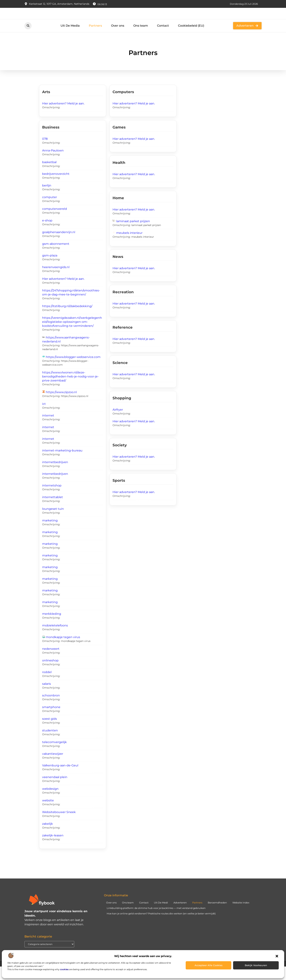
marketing (50, 534)
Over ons (118, 39)
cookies (64, 969)
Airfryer (118, 423)
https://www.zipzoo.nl (61, 406)
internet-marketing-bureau (62, 464)
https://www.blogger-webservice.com (73, 370)
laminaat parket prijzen (133, 235)
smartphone (51, 721)
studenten (50, 744)
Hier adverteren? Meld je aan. (63, 117)
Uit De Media (70, 39)
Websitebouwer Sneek (59, 826)
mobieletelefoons (55, 639)
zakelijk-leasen (53, 849)
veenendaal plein (55, 791)
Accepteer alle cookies (209, 965)
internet (48, 429)
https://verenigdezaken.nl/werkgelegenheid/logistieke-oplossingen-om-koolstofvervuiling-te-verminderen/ (72, 335)
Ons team (141, 39)
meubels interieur (129, 246)
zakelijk (48, 837)
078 (45, 152)
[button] (277, 956)
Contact (163, 39)
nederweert (51, 662)
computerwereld (55, 222)
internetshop (52, 499)
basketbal (49, 176)
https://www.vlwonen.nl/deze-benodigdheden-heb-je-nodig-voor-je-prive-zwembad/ (70, 390)
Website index (241, 916)
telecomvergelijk (54, 756)
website (48, 814)
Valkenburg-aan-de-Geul (60, 779)
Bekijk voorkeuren (256, 965)
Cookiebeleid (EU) (191, 39)
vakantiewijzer (53, 767)
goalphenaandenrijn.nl (59, 246)
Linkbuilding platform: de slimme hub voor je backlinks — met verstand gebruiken (156, 921)
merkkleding (52, 627)
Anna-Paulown (53, 164)
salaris (47, 697)
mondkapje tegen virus (63, 651)
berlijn (47, 199)
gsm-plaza (50, 269)
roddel (47, 686)
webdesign (50, 802)
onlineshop (50, 674)
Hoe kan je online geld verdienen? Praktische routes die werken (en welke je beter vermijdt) (161, 927)
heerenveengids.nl (56, 281)
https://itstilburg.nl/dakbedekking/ (67, 320)
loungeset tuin (53, 522)
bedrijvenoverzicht (56, 187)
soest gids (50, 732)
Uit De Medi (161, 916)
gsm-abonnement (56, 257)
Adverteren (180, 916)
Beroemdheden (217, 916)
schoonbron (51, 709)
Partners (95, 39)
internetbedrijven (55, 476)
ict (44, 417)
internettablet (53, 511)
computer (50, 211)
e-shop (47, 234)
